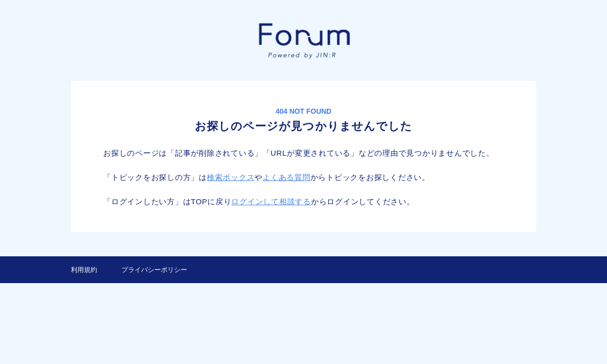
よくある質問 (287, 177)
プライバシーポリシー (154, 270)
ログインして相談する (271, 201)
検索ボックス (231, 177)
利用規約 (84, 270)
